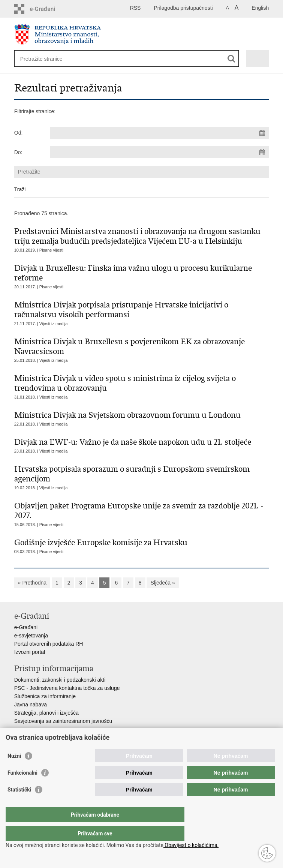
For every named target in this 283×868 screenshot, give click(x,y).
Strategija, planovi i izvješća (46, 713)
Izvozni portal (30, 652)
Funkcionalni (22, 788)
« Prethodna (32, 583)
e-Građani (26, 627)
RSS (136, 8)
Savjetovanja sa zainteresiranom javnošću (63, 721)
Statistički (19, 805)
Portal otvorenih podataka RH (49, 644)
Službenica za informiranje (45, 696)
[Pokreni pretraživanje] (231, 59)
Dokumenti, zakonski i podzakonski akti (60, 680)
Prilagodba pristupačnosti (183, 8)
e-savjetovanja (31, 636)
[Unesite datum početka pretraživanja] (159, 133)
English (260, 8)
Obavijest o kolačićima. (191, 845)
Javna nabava (31, 705)
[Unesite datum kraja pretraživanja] (159, 152)
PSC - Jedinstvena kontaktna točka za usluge (67, 688)
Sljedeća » (162, 583)
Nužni (14, 771)
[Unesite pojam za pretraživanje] (47, 59)
